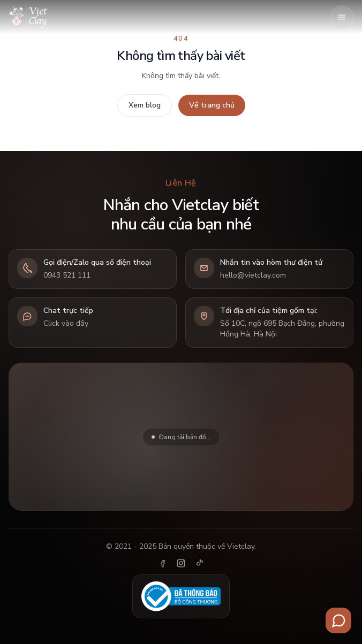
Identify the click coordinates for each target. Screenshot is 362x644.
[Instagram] (181, 563)
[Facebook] (163, 563)
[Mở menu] (342, 17)
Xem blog (145, 105)
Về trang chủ (212, 105)
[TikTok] (199, 563)
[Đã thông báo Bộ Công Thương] (181, 596)
